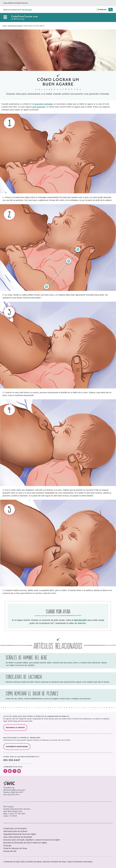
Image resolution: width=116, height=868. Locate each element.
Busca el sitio (111, 10)
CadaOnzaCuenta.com (25, 18)
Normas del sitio (10, 851)
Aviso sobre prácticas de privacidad (18, 837)
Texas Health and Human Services (16, 3)
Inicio (5, 26)
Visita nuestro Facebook (5, 771)
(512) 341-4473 (13, 795)
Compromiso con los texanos (15, 828)
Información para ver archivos (15, 831)
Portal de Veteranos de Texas (15, 848)
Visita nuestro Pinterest (14, 771)
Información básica (15, 26)
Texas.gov (7, 845)
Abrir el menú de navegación (5, 17)
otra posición (39, 107)
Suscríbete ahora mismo (17, 747)
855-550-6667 (27, 10)
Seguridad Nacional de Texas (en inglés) (20, 834)
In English (102, 10)
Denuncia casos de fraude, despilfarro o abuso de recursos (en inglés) (32, 840)
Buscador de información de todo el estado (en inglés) (25, 843)
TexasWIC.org (9, 788)
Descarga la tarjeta (15, 728)
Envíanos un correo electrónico (19, 771)
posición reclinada (44, 104)
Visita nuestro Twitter (10, 771)
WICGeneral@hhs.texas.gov (14, 790)
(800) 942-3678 (17, 792)
